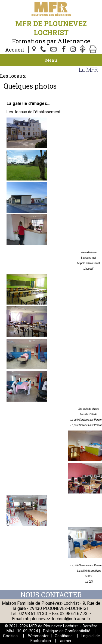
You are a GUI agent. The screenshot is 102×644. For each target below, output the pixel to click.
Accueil (15, 50)
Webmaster (38, 636)
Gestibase (64, 636)
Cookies (10, 636)
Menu (51, 60)
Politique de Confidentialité (67, 631)
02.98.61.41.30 (33, 614)
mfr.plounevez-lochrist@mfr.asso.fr (57, 619)
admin (66, 641)
